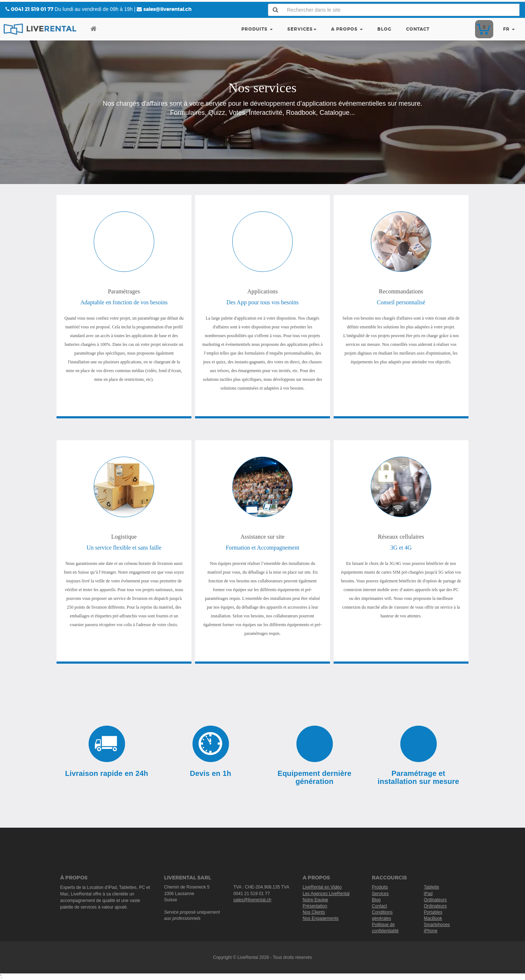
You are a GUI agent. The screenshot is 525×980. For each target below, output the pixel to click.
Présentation (315, 906)
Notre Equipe (315, 900)
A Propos (347, 29)
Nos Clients (314, 912)
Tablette (432, 887)
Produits (257, 29)
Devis (483, 29)
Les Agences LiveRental (326, 894)
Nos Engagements (321, 918)
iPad (428, 894)
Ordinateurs (435, 900)
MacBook (433, 918)
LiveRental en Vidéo (322, 887)
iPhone (431, 931)
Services (302, 29)
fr (509, 29)
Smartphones (437, 925)
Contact (418, 29)
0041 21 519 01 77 (32, 9)
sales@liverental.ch (167, 9)
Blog (384, 29)
